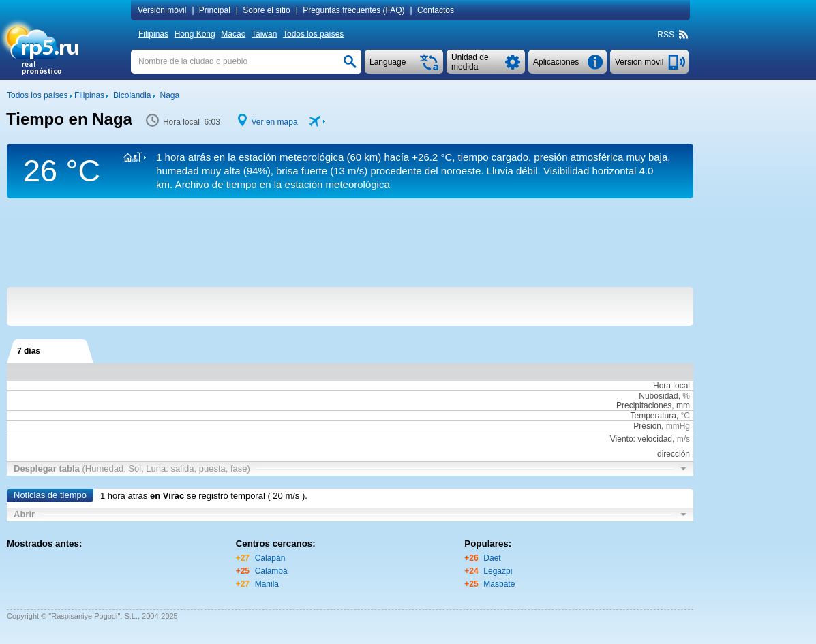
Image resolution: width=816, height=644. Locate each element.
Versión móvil (162, 10)
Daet (492, 558)
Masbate (499, 584)
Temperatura (653, 416)
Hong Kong (195, 34)
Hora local (671, 386)
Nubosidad (658, 396)
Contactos (436, 10)
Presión (647, 426)
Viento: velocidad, (650, 439)
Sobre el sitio (266, 10)
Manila (267, 584)
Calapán (270, 558)
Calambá (271, 571)
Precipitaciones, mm (653, 405)
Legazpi (498, 571)
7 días (29, 351)
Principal (215, 10)
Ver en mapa (275, 122)
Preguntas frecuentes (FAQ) (353, 10)
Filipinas (153, 34)
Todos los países (313, 34)
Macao (233, 34)
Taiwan (264, 34)
